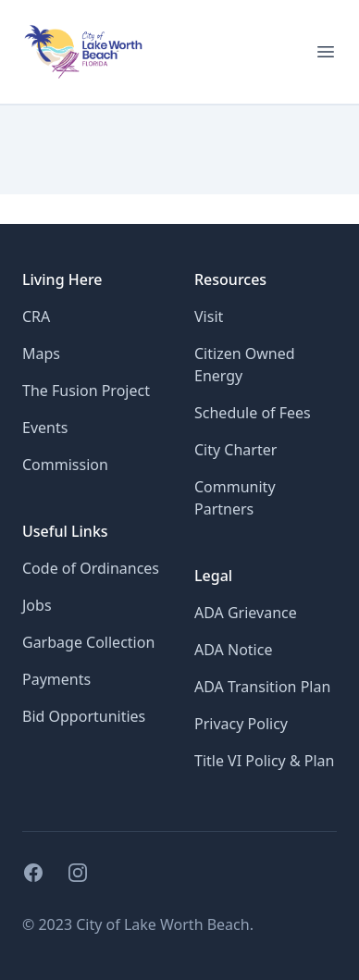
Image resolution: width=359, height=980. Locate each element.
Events (45, 428)
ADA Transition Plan (262, 687)
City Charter (235, 450)
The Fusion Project (86, 391)
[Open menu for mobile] (326, 52)
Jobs (37, 605)
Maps (41, 354)
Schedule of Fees (253, 413)
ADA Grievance (246, 613)
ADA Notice (233, 650)
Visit (209, 316)
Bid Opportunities (84, 716)
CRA (36, 316)
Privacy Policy (241, 724)
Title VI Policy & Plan (264, 761)
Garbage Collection (88, 642)
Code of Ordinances (91, 568)
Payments (56, 679)
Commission (65, 465)
